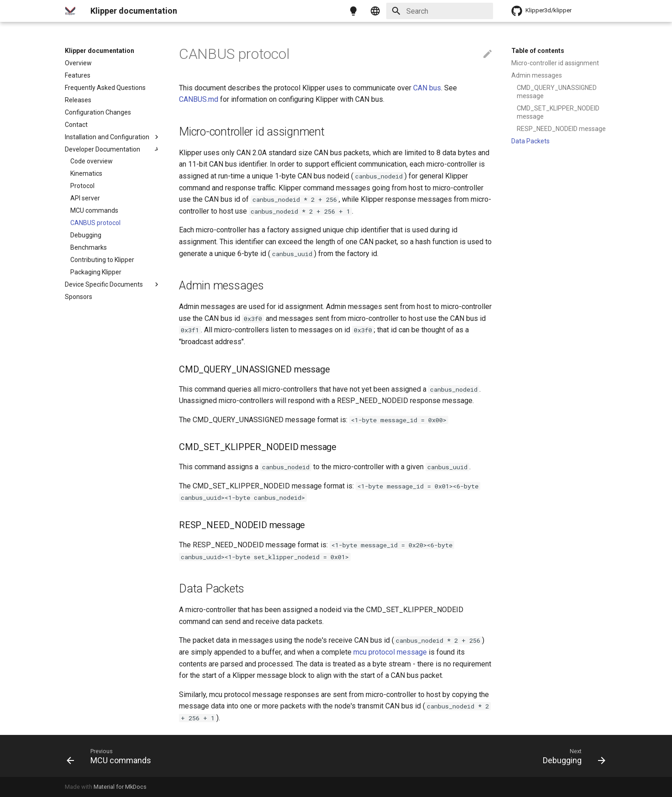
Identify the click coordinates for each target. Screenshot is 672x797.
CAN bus (427, 88)
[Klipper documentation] (70, 11)
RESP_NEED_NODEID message (561, 129)
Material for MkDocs (120, 787)
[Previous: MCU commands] (112, 756)
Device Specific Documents (113, 284)
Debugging (86, 235)
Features (78, 75)
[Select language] (375, 11)
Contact (76, 125)
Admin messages (537, 75)
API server (85, 198)
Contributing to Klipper (102, 260)
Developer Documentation (113, 149)
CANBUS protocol (95, 223)
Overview (78, 63)
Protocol (82, 186)
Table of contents (538, 51)
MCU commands (94, 210)
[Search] (440, 11)
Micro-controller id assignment (555, 63)
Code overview (92, 161)
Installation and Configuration (113, 137)
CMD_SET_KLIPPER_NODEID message (558, 112)
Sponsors (79, 297)
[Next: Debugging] (571, 756)
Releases (78, 100)
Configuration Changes (98, 112)
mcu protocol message (390, 652)
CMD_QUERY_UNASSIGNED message (557, 92)
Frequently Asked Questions (105, 88)
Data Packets (530, 141)
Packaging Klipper (96, 272)
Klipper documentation (100, 51)
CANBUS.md (199, 99)
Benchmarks (89, 247)
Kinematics (86, 173)
